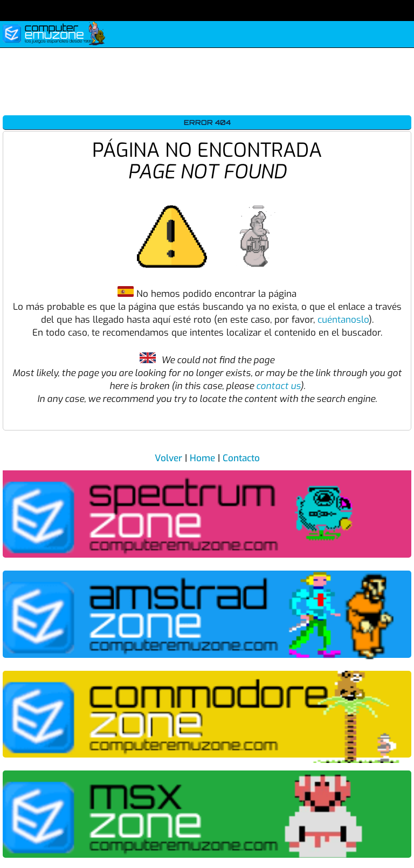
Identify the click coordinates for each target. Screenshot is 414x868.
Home (202, 458)
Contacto (241, 458)
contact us (278, 386)
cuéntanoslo (343, 320)
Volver (168, 458)
